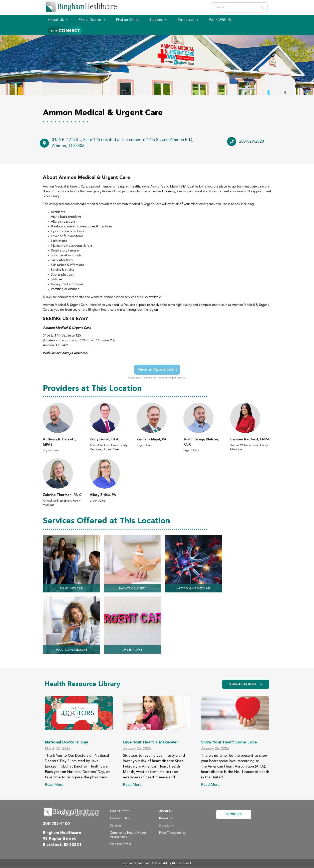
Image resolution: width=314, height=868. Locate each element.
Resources (188, 20)
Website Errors (120, 844)
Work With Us (220, 20)
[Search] (262, 7)
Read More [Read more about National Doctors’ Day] (54, 785)
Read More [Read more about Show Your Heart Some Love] (210, 785)
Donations (166, 826)
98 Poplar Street (59, 839)
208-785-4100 (56, 824)
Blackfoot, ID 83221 (62, 845)
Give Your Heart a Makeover (151, 743)
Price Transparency (172, 833)
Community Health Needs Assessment (128, 835)
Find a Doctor (92, 20)
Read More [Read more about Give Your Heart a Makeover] (132, 785)
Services (158, 20)
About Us (58, 20)
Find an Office (128, 20)
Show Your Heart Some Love (229, 743)
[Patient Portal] (65, 30)
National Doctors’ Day (66, 743)
